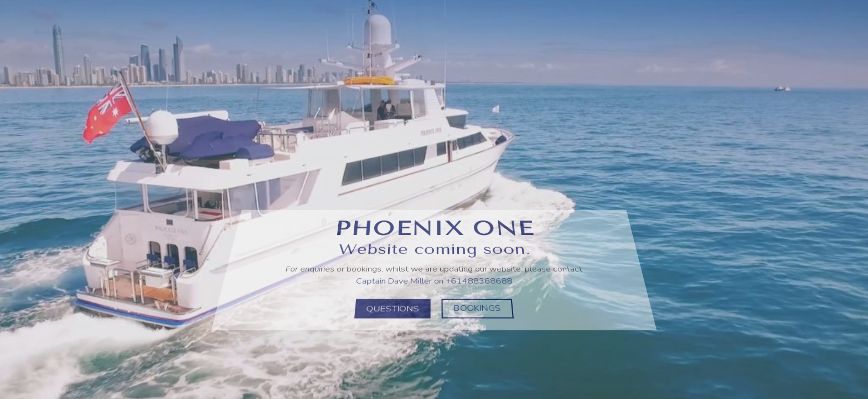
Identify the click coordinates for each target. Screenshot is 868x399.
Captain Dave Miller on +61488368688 (434, 280)
